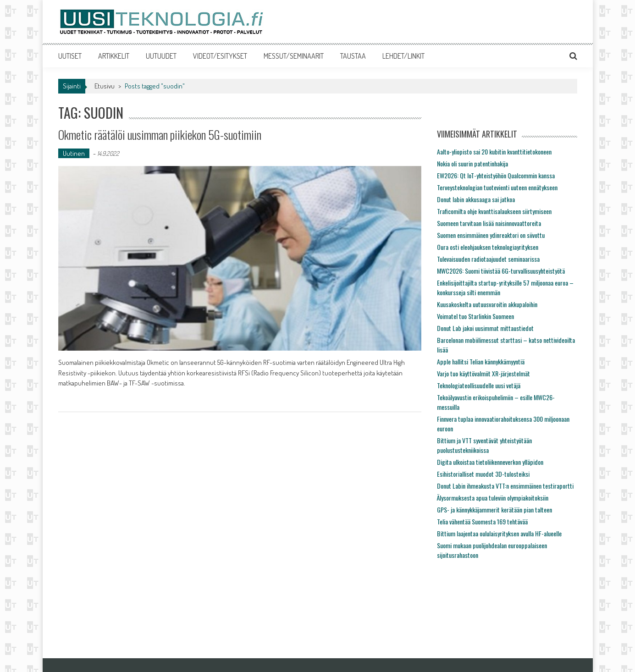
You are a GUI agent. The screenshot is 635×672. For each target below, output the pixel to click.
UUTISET (70, 56)
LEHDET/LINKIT (403, 56)
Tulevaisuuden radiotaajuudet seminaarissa (488, 259)
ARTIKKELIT (114, 56)
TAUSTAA (353, 56)
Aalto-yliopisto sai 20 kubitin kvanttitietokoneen (494, 151)
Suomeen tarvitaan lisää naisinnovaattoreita (489, 223)
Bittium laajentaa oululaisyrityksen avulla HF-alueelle (499, 533)
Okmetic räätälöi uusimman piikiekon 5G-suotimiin (160, 135)
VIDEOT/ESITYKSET (220, 56)
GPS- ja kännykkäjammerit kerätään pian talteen (494, 510)
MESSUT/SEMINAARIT (294, 56)
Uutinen (74, 153)
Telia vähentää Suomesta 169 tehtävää (482, 521)
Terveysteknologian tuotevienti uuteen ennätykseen (497, 187)
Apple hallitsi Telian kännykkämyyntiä (481, 361)
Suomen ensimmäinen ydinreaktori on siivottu (491, 235)
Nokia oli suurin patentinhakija (472, 163)
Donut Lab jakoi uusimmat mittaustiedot (485, 328)
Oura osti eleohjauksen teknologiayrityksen (488, 247)
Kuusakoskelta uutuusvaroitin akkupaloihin (487, 304)
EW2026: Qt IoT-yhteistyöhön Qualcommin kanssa (496, 175)
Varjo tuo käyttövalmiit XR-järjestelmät (483, 373)
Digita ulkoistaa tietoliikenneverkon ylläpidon (490, 462)
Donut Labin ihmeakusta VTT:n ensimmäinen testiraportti (505, 486)
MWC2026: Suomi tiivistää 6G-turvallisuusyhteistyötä (501, 271)
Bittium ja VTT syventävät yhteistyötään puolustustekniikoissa (484, 445)
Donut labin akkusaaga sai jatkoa (476, 199)
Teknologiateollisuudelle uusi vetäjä (479, 385)
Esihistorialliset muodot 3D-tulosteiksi (483, 474)
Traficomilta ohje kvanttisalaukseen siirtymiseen (494, 211)
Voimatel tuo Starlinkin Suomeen (475, 316)
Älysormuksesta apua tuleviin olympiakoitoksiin (493, 498)
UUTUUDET (161, 56)
